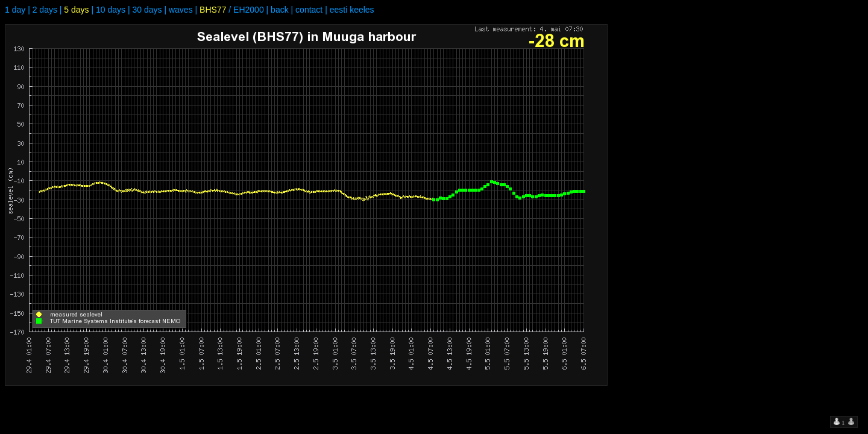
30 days (147, 10)
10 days (111, 10)
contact (309, 10)
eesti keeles (352, 10)
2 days (45, 10)
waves (181, 10)
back (280, 10)
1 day (15, 10)
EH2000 (249, 10)
